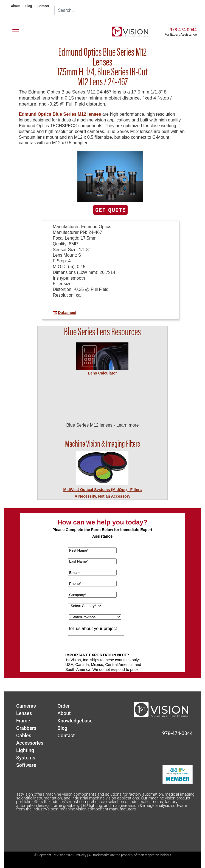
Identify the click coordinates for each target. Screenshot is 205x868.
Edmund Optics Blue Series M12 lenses (60, 114)
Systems (26, 758)
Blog (29, 6)
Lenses (24, 713)
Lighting (25, 750)
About (15, 6)
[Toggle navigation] (12, 31)
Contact (43, 6)
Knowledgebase (75, 721)
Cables (24, 735)
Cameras (26, 706)
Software (26, 765)
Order (64, 706)
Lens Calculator (103, 373)
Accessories (30, 743)
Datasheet (64, 313)
